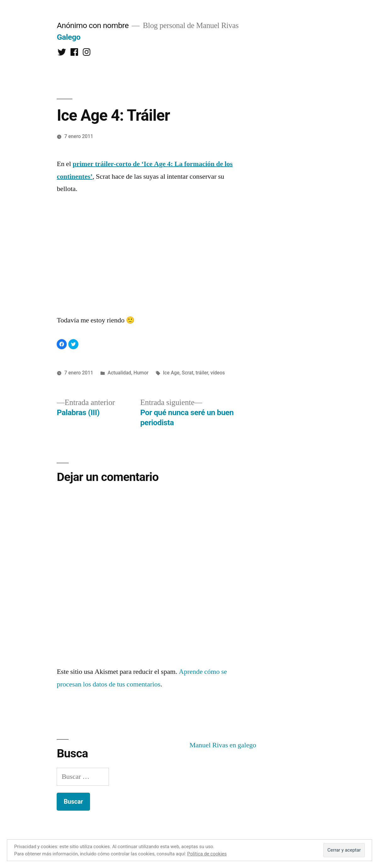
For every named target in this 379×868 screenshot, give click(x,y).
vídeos (218, 373)
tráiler (202, 373)
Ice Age (171, 373)
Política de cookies (207, 854)
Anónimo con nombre (93, 25)
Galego (68, 37)
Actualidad (119, 373)
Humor (141, 373)
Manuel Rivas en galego (223, 745)
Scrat (187, 373)
